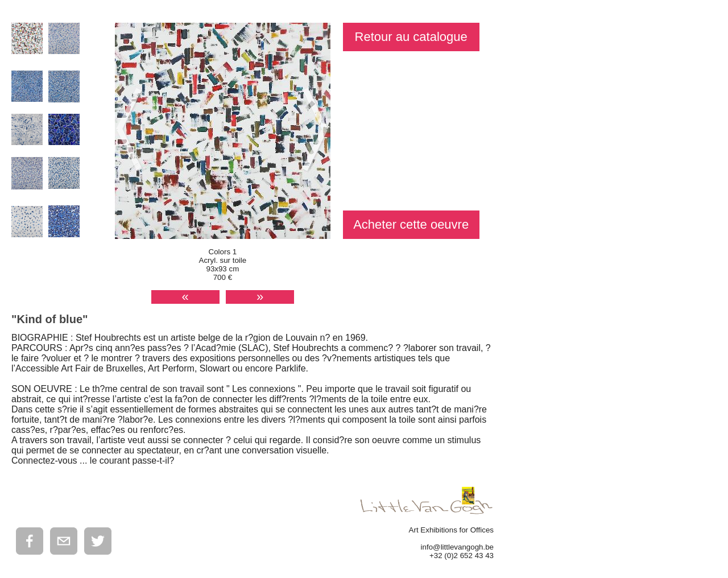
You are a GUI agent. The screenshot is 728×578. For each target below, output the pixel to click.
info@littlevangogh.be (457, 547)
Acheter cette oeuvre (411, 224)
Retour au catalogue (411, 37)
